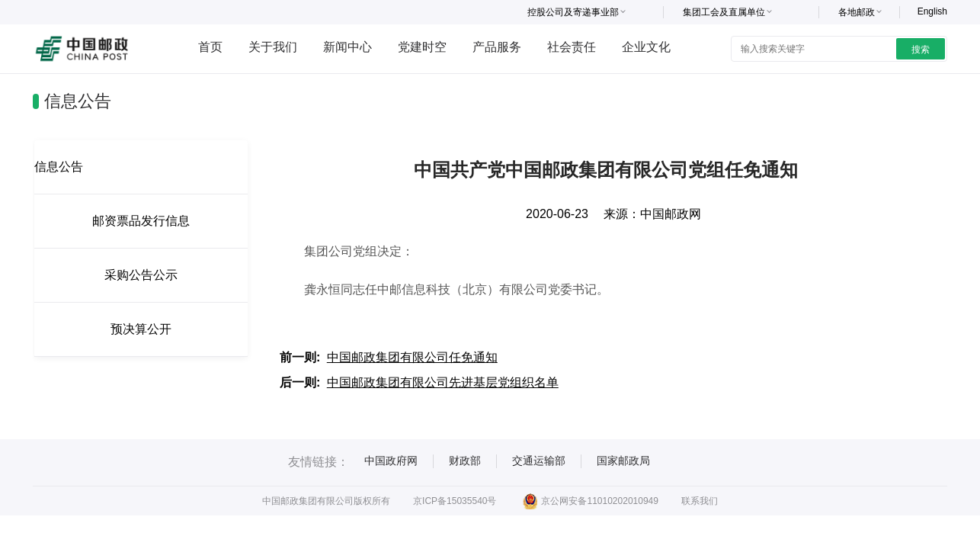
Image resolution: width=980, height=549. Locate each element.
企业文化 (646, 47)
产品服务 (497, 47)
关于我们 (273, 47)
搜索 (921, 50)
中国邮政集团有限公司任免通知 (412, 357)
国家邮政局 (623, 461)
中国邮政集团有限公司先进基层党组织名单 (443, 382)
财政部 (465, 461)
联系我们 (700, 501)
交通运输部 (539, 461)
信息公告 (59, 167)
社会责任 (572, 47)
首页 (210, 47)
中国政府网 (391, 461)
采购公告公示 (141, 275)
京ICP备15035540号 (455, 501)
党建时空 (422, 47)
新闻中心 (347, 47)
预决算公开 (141, 329)
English (932, 11)
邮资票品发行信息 (141, 221)
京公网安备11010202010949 (590, 501)
